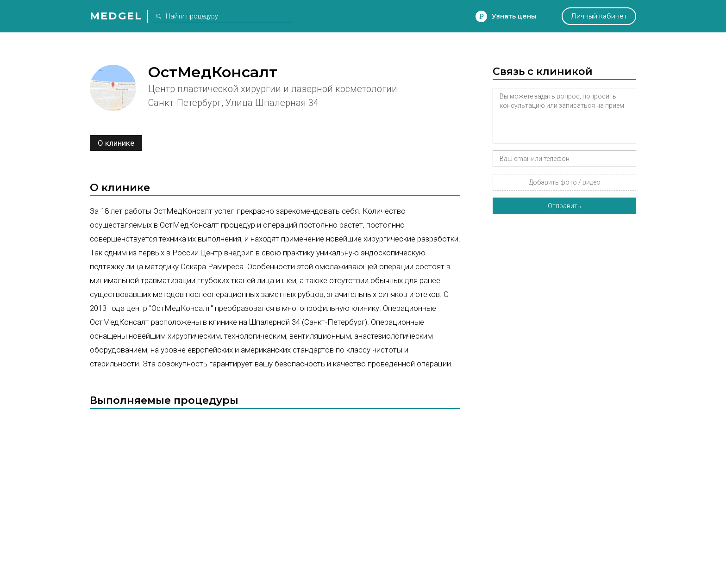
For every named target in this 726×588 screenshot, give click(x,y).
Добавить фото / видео (565, 182)
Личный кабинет (599, 16)
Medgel (116, 16)
